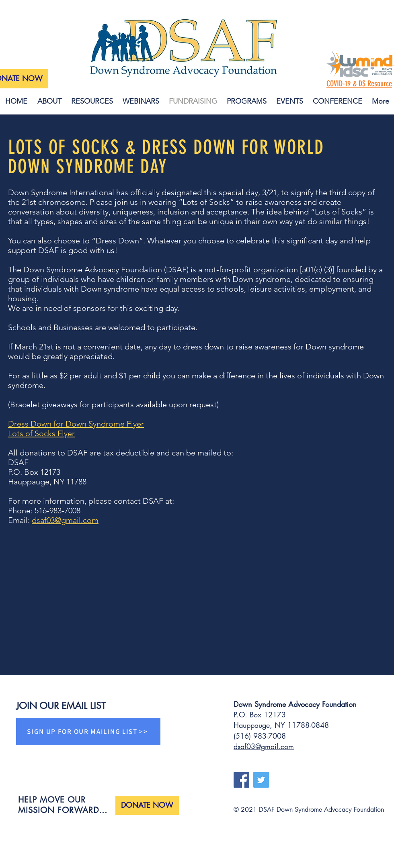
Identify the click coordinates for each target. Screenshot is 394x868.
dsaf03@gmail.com (65, 520)
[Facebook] (241, 780)
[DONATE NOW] (147, 805)
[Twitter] (261, 780)
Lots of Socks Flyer (41, 433)
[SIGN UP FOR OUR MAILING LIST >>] (88, 731)
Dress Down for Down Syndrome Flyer (76, 424)
